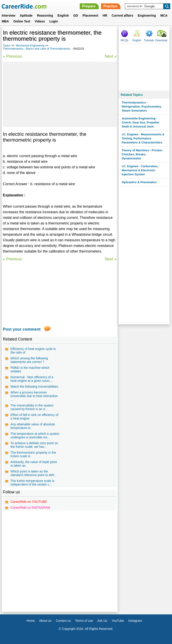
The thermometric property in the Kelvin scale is (33, 454)
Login (54, 21)
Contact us (63, 621)
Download (161, 40)
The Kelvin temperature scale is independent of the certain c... (32, 483)
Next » (111, 56)
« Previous (12, 56)
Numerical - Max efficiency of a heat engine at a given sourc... (32, 379)
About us (45, 621)
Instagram (135, 621)
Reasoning (45, 15)
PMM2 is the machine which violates (30, 369)
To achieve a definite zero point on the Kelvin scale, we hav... (34, 445)
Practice (110, 6)
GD (76, 15)
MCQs (125, 40)
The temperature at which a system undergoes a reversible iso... (35, 435)
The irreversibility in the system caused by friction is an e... (32, 407)
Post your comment (22, 329)
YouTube (118, 621)
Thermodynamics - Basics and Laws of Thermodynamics (37, 49)
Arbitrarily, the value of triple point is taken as (34, 464)
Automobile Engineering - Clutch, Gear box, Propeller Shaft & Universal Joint (141, 122)
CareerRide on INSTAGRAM (30, 508)
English (63, 15)
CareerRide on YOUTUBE (29, 502)
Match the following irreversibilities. (35, 387)
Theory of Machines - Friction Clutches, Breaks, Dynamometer (142, 154)
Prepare (89, 6)
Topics (7, 46)
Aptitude (26, 15)
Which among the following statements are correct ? (29, 360)
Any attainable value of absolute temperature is (33, 426)
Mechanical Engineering (30, 46)
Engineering (147, 15)
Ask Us (102, 621)
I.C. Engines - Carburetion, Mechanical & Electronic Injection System (140, 170)
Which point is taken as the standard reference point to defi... (33, 473)
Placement (90, 15)
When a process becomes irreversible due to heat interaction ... (34, 396)
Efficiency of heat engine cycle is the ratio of (33, 351)
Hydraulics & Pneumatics (139, 182)
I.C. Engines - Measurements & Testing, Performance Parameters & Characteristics (143, 138)
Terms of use (84, 621)
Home (31, 621)
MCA (164, 15)
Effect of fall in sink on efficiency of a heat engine (34, 417)
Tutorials (149, 40)
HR (105, 15)
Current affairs (123, 15)
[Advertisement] (60, 94)
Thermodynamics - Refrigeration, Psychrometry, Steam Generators (142, 107)
